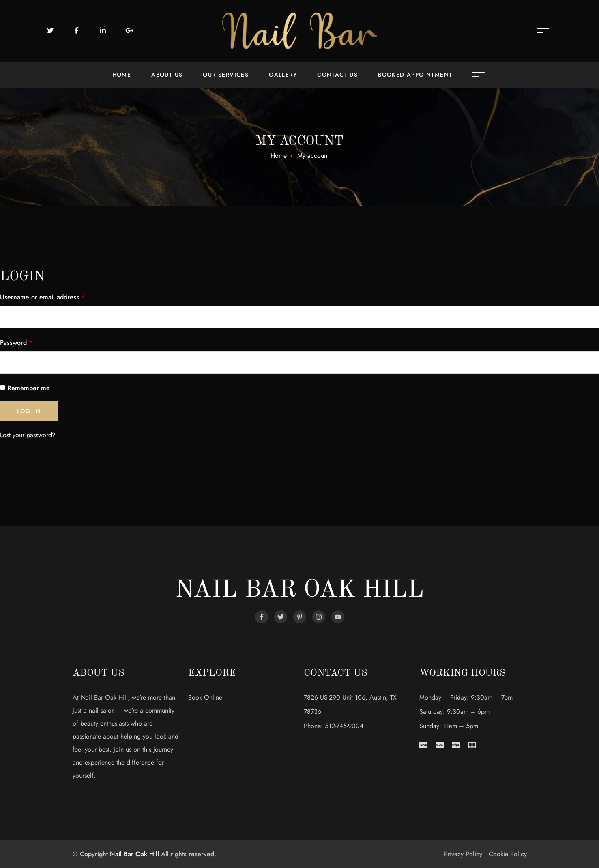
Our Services (226, 75)
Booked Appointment (415, 75)
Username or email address (42, 297)
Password (16, 343)
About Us (167, 75)
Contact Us (337, 75)
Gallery (283, 75)
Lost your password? (28, 435)
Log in (29, 411)
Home (122, 75)
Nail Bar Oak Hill (134, 854)
